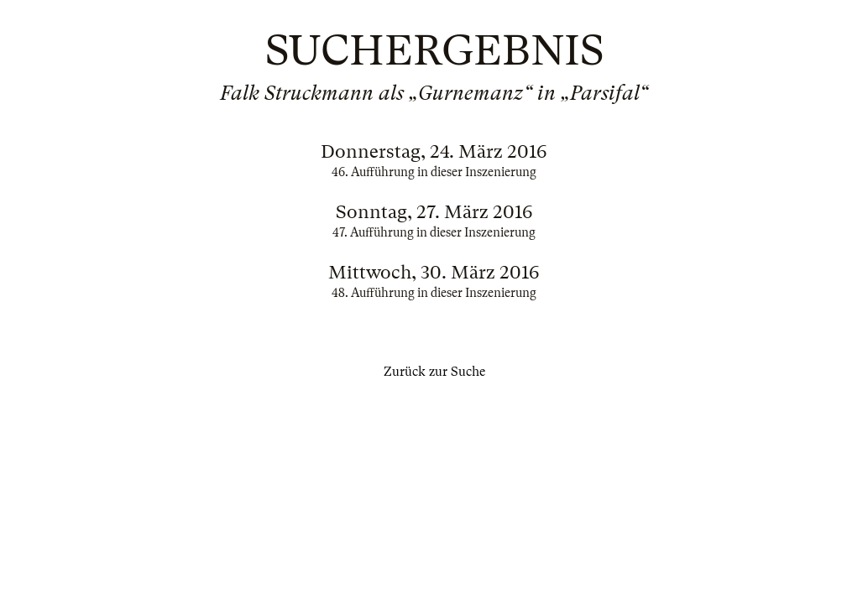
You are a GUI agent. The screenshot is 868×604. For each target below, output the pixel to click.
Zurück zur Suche (434, 372)
